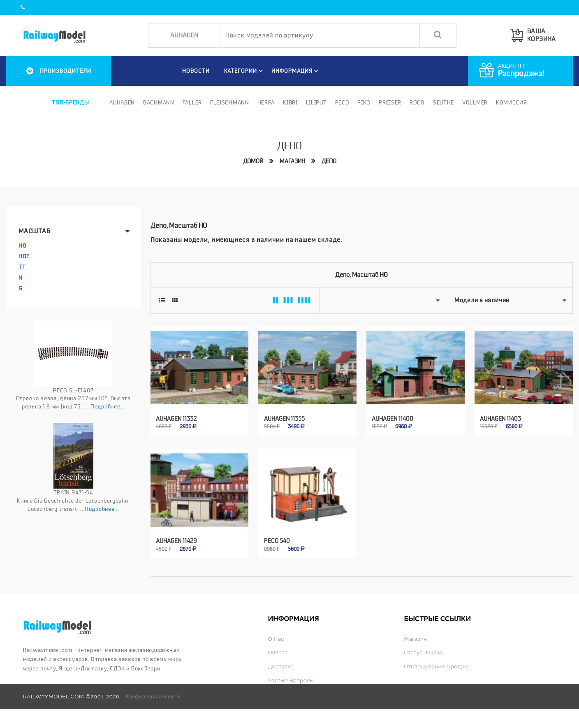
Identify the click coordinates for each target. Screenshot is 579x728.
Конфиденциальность (153, 695)
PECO (342, 102)
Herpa (266, 102)
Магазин (292, 161)
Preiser (390, 102)
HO (22, 246)
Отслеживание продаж (437, 665)
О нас (276, 638)
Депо (329, 161)
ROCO (417, 102)
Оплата (278, 652)
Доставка (281, 665)
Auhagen (122, 102)
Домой (253, 161)
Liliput (316, 102)
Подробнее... (108, 406)
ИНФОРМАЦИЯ (296, 71)
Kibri (290, 102)
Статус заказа (424, 652)
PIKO (364, 102)
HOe (24, 256)
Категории (245, 71)
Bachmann (159, 102)
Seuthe (444, 102)
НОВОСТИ (196, 71)
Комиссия (512, 102)
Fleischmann (230, 102)
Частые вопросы (291, 679)
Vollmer (475, 102)
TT (22, 267)
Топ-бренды (70, 102)
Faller (192, 102)
